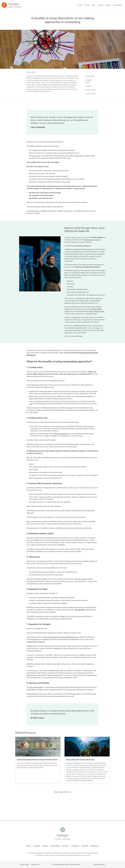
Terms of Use (35, 864)
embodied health (89, 81)
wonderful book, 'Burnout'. (36, 642)
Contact (80, 5)
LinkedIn (85, 846)
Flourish (87, 5)
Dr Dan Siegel (65, 687)
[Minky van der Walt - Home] (11, 5)
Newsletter (55, 846)
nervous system (90, 94)
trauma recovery (91, 90)
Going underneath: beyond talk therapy (80, 760)
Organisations (118, 5)
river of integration (36, 687)
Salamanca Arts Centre (92, 240)
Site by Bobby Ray (99, 864)
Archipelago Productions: (83, 246)
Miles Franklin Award (97, 311)
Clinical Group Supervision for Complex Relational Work (37, 760)
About (94, 5)
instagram (95, 846)
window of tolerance (60, 434)
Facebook (75, 846)
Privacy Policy (25, 864)
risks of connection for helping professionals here (61, 637)
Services (101, 5)
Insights (108, 5)
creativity (88, 86)
